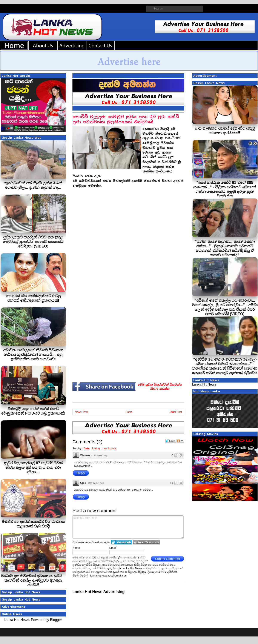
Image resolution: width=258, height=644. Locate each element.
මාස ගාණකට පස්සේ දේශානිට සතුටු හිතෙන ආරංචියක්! (225, 131)
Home (129, 412)
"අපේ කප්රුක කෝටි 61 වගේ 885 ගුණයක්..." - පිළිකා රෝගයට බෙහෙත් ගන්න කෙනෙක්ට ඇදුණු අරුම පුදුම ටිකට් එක (225, 189)
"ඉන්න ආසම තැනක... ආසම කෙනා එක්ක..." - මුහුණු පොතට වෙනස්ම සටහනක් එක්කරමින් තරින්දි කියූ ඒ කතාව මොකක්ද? (225, 248)
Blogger (56, 620)
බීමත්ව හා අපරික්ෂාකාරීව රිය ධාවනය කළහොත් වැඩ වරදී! (33, 524)
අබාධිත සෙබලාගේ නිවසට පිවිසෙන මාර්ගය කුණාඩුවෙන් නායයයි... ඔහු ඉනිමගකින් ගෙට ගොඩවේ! (33, 355)
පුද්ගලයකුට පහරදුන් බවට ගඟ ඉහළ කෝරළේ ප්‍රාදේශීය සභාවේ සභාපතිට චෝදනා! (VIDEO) (33, 242)
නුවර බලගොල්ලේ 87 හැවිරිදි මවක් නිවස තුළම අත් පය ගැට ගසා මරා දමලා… (33, 467)
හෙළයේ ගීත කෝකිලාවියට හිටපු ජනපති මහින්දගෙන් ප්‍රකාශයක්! (33, 298)
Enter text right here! (128, 527)
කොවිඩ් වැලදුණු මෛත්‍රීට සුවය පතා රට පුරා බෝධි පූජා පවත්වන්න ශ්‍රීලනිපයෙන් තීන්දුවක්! (126, 119)
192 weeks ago (100, 455)
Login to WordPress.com (146, 542)
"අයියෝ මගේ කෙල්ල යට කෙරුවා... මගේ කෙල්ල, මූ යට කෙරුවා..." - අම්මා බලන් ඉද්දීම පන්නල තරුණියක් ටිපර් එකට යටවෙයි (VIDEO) (225, 307)
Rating (96, 448)
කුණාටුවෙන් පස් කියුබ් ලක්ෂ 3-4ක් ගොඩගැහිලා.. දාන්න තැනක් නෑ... (33, 185)
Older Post (176, 412)
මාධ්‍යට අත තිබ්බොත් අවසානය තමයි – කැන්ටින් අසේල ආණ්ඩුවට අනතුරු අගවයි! (33, 580)
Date (86, 448)
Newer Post (81, 412)
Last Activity (109, 448)
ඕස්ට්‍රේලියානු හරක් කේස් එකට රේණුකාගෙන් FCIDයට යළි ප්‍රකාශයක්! (33, 411)
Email (113, 548)
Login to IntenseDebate (122, 542)
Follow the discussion (180, 441)
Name (76, 548)
